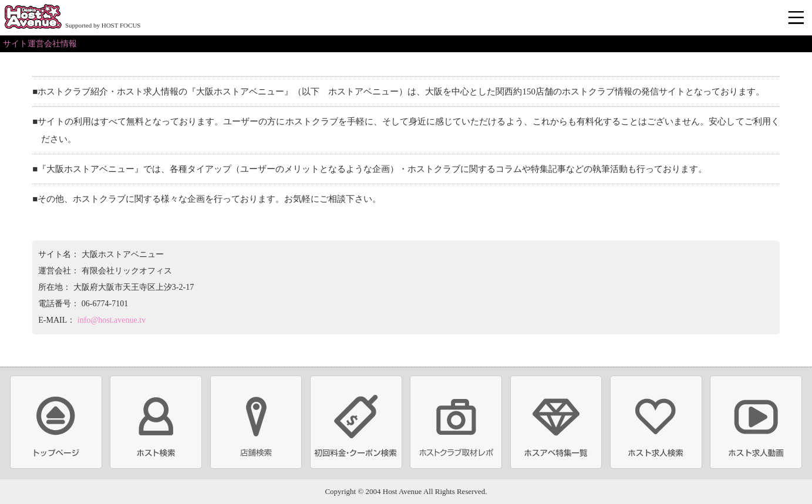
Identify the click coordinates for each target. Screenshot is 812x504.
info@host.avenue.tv (112, 320)
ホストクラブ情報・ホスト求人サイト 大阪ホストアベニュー (33, 18)
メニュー (797, 18)
